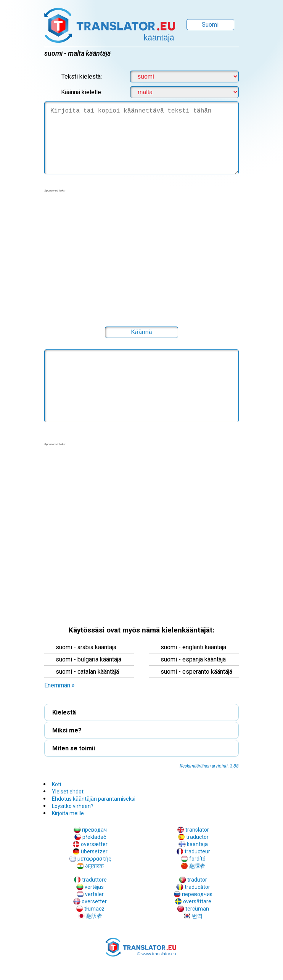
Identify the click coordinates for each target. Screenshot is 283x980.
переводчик (197, 894)
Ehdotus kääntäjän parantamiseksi (94, 799)
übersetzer (94, 851)
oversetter (94, 901)
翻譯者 (197, 866)
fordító (197, 859)
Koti (56, 784)
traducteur (197, 851)
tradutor (197, 880)
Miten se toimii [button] (74, 748)
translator (197, 830)
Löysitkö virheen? (73, 806)
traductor (197, 837)
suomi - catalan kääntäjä (87, 672)
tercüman (197, 909)
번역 (197, 916)
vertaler (94, 894)
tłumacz (94, 909)
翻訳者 (94, 916)
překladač (94, 837)
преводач (94, 830)
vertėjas (94, 887)
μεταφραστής (94, 859)
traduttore (94, 880)
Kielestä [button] (64, 712)
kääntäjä (197, 844)
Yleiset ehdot (68, 792)
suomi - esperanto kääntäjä (196, 672)
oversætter (94, 844)
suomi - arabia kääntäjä (86, 647)
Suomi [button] (210, 25)
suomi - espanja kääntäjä (193, 659)
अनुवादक (94, 866)
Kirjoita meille (68, 813)
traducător (197, 887)
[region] (141, 254)
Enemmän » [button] (59, 685)
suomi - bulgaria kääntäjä (88, 659)
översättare (197, 901)
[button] (141, 332)
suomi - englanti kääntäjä (193, 647)
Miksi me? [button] (67, 730)
